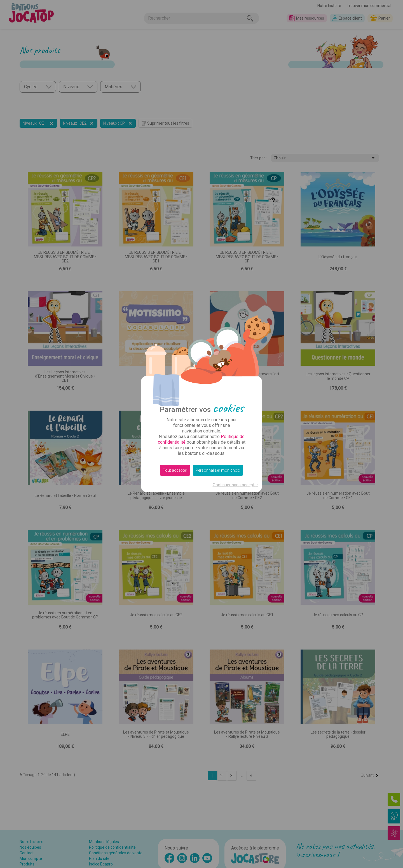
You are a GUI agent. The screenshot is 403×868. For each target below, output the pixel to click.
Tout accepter (175, 470)
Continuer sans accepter (235, 485)
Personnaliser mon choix (218, 470)
